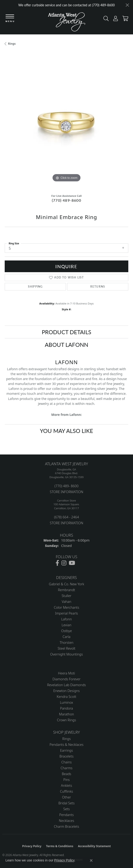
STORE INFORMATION (66, 492)
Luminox (66, 702)
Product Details (66, 332)
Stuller (67, 596)
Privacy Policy (32, 846)
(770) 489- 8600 (66, 486)
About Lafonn (66, 344)
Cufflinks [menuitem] (67, 791)
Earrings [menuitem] (66, 750)
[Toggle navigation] (10, 19)
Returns (98, 287)
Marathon (67, 714)
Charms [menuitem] (66, 768)
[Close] (127, 5)
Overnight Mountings (66, 654)
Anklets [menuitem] (66, 786)
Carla (66, 637)
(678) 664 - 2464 (66, 517)
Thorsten (66, 643)
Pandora (66, 708)
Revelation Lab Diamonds (66, 685)
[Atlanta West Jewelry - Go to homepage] (67, 23)
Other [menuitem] (66, 797)
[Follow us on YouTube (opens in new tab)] (72, 563)
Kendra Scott (66, 697)
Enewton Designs (66, 691)
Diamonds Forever (66, 679)
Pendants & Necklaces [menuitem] (66, 745)
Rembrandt (66, 590)
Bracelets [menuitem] (67, 756)
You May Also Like (66, 431)
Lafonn (66, 619)
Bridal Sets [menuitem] (66, 803)
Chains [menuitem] (67, 762)
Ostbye (67, 631)
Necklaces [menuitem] (66, 821)
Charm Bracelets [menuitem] (66, 826)
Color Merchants (67, 607)
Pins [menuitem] (66, 780)
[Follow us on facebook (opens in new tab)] (57, 563)
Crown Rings (66, 720)
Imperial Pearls (67, 613)
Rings (12, 44)
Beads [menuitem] (66, 774)
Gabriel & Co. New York (66, 584)
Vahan (66, 602)
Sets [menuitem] (66, 809)
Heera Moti (66, 673)
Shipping (35, 287)
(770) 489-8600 (66, 200)
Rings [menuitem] (67, 739)
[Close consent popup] (91, 861)
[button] (105, 20)
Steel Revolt (66, 648)
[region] (66, 122)
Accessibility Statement (94, 846)
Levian (66, 625)
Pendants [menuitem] (67, 815)
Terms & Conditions (60, 846)
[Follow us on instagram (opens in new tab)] (64, 563)
